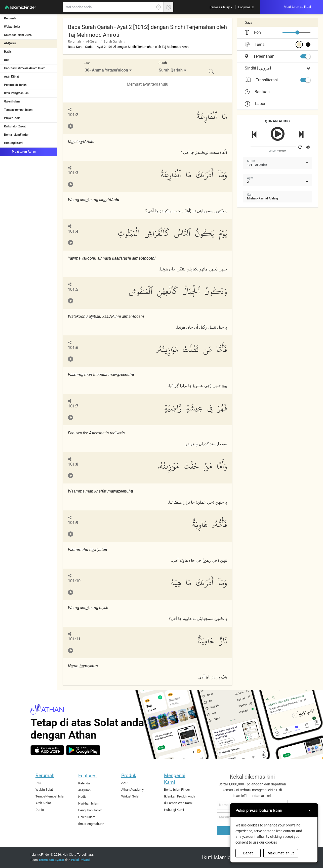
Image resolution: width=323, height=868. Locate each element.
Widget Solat (130, 796)
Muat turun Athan (20, 151)
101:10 (74, 581)
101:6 (73, 348)
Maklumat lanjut (281, 853)
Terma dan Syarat (51, 860)
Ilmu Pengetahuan (16, 93)
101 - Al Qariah (257, 165)
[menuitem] (221, 7)
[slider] (297, 32)
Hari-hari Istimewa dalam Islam (25, 68)
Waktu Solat (12, 27)
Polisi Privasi (80, 860)
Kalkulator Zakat (15, 126)
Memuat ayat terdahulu (148, 84)
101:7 (73, 406)
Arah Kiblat (11, 77)
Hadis (8, 52)
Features (87, 776)
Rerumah (10, 18)
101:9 (73, 523)
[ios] (47, 750)
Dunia (40, 810)
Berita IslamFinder (16, 135)
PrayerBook (12, 118)
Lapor (255, 104)
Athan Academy (132, 790)
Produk (129, 775)
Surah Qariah (113, 41)
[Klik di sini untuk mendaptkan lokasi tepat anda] (158, 7)
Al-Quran (10, 43)
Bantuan (257, 92)
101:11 (74, 639)
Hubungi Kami (14, 143)
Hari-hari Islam (89, 803)
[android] (83, 750)
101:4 (73, 231)
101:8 (73, 464)
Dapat (248, 853)
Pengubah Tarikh (15, 85)
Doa (7, 60)
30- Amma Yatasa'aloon (106, 70)
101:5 (73, 289)
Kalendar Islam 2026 (18, 35)
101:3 (73, 173)
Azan (125, 783)
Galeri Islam (12, 101)
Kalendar (85, 783)
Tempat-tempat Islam (18, 110)
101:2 (73, 115)
